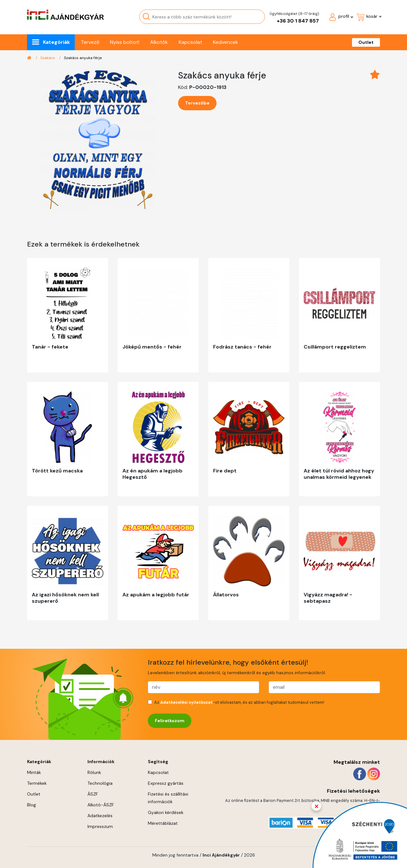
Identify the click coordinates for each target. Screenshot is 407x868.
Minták (34, 772)
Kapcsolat (190, 42)
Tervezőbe (197, 103)
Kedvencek (226, 42)
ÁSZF (93, 794)
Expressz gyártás (166, 783)
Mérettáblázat (163, 823)
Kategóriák (56, 42)
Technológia (100, 783)
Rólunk (94, 772)
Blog (31, 805)
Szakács (48, 58)
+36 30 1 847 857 (298, 21)
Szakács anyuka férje (83, 58)
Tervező (90, 42)
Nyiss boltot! (125, 42)
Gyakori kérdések (166, 812)
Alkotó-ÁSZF (101, 805)
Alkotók (159, 42)
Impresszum (100, 826)
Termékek (37, 783)
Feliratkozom (170, 721)
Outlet (366, 42)
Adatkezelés (100, 816)
